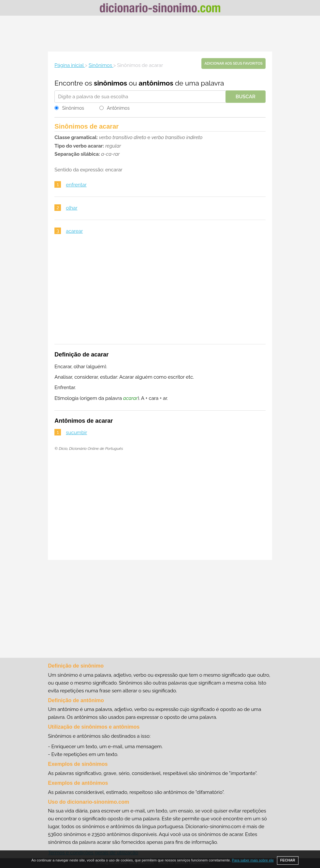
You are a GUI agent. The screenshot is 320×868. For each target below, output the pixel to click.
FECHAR (288, 860)
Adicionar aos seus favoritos (233, 63)
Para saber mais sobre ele (253, 860)
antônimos (156, 83)
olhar (72, 208)
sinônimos (110, 83)
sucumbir (76, 433)
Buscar (246, 97)
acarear (74, 231)
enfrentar (76, 185)
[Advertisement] (160, 34)
